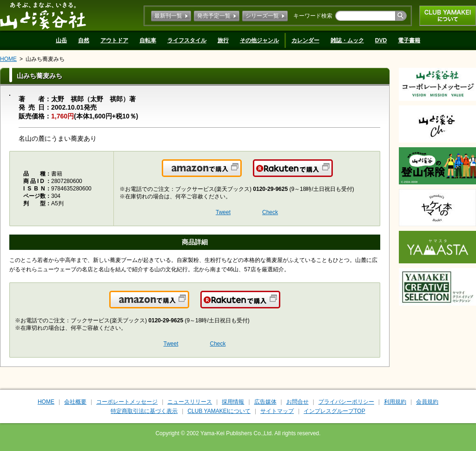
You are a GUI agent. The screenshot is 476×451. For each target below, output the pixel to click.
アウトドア (114, 40)
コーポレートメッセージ (127, 402)
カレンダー (305, 40)
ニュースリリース (190, 402)
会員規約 (427, 402)
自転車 (148, 40)
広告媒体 (265, 402)
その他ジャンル (259, 40)
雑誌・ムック (347, 40)
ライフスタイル (187, 40)
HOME (8, 59)
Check (270, 212)
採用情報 (233, 402)
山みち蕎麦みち (45, 59)
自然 (84, 40)
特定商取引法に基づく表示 (144, 411)
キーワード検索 (313, 16)
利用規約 (395, 402)
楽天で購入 (332, 174)
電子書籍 (409, 40)
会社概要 (75, 402)
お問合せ (297, 402)
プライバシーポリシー (346, 402)
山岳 (61, 40)
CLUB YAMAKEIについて (448, 16)
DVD (381, 40)
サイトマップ (277, 411)
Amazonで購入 (241, 174)
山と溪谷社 (43, 15)
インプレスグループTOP (334, 411)
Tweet (223, 212)
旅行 (223, 40)
